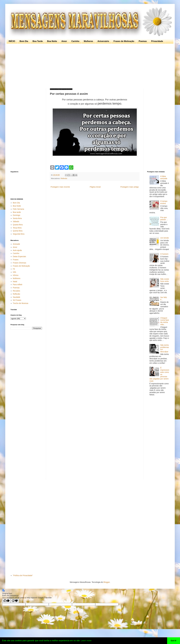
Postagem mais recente (60, 187)
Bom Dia (24, 41)
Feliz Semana (19, 209)
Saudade (17, 297)
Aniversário (103, 41)
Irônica (16, 275)
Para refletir (18, 285)
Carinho (75, 41)
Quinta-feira (18, 231)
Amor (64, 41)
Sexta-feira (17, 218)
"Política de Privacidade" (23, 575)
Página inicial (95, 187)
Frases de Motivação (124, 41)
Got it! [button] (174, 641)
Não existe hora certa (165, 280)
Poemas (143, 41)
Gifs (15, 272)
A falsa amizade (164, 177)
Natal (15, 282)
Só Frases (17, 300)
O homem (164, 254)
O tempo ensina (164, 202)
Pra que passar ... (164, 219)
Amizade (16, 244)
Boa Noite (52, 41)
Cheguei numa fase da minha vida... (165, 321)
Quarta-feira (18, 225)
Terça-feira (17, 228)
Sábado (16, 221)
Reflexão (64, 178)
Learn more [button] (86, 641)
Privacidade (157, 41)
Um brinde (165, 238)
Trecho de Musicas (21, 303)
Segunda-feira (19, 234)
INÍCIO (12, 41)
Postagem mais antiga (129, 187)
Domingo (17, 215)
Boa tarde (17, 212)
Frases (16, 260)
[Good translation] (6, 601)
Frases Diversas (20, 263)
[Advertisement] (89, 66)
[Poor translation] (15, 601)
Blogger (107, 582)
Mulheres (88, 41)
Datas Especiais (19, 256)
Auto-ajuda (17, 250)
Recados (16, 291)
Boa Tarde (38, 41)
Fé (14, 269)
